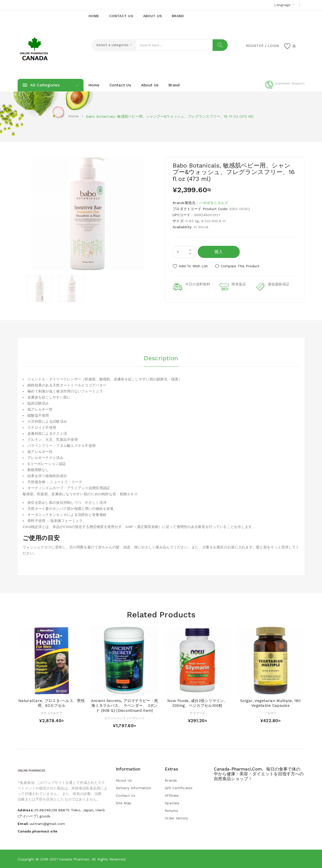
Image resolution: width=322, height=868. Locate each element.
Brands (171, 780)
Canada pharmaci (74, 859)
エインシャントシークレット (125, 718)
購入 (219, 252)
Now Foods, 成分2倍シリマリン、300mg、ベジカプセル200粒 (197, 703)
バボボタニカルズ (214, 203)
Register (254, 46)
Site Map (124, 803)
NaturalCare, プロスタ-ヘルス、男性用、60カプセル (52, 703)
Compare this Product (240, 266)
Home (73, 116)
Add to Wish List (193, 266)
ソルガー (270, 713)
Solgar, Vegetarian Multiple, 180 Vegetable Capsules (270, 703)
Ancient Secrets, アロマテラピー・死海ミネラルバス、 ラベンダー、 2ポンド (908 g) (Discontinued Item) (125, 706)
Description (161, 358)
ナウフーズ (197, 713)
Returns (171, 811)
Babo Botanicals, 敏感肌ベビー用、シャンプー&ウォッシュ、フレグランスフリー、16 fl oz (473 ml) (170, 116)
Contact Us (126, 795)
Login (273, 46)
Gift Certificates (179, 788)
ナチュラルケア (52, 713)
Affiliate (172, 795)
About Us (124, 780)
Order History (176, 818)
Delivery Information (134, 788)
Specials (172, 803)
